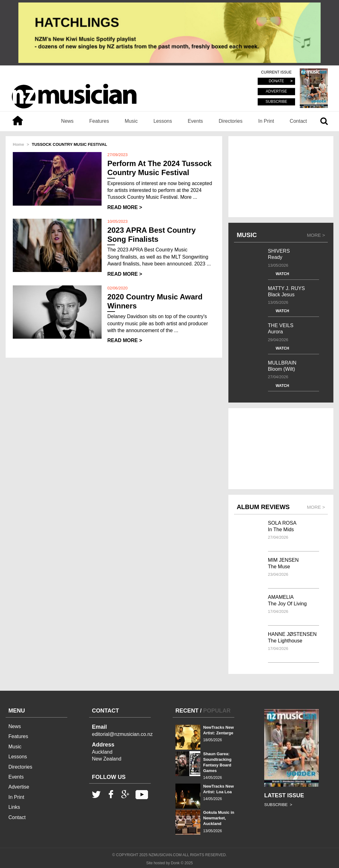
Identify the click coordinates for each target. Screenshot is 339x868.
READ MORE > (125, 207)
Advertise (19, 787)
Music (131, 121)
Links (14, 807)
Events (195, 121)
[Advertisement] (281, 177)
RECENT (187, 711)
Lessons (163, 121)
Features (99, 121)
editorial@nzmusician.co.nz (122, 734)
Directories (231, 121)
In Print (266, 121)
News (67, 121)
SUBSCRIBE (276, 102)
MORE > (316, 235)
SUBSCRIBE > (278, 805)
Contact (298, 121)
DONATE (276, 81)
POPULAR (217, 711)
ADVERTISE (276, 92)
